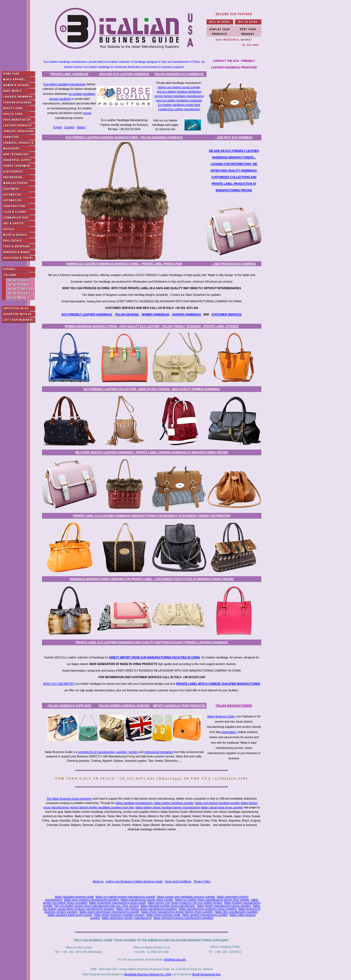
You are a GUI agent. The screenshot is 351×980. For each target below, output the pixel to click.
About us (98, 881)
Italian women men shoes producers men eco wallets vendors (185, 903)
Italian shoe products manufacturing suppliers (91, 900)
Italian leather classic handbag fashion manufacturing (168, 807)
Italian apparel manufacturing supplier (205, 915)
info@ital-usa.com (175, 960)
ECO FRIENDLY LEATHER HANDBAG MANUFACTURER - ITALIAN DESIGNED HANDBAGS (124, 137)
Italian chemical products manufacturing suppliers (183, 918)
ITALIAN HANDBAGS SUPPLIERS (70, 706)
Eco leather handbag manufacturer (64, 84)
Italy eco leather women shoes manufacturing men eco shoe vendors (97, 906)
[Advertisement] (153, 856)
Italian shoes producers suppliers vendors (119, 915)
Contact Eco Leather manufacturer (179, 109)
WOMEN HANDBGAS (155, 315)
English (58, 127)
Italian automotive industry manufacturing (127, 918)
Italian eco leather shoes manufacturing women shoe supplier (212, 900)
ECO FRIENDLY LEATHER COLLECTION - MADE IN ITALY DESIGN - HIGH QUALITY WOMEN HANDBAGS (152, 389)
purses (87, 113)
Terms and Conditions (178, 881)
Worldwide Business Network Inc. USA (147, 974)
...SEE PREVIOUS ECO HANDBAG (234, 264)
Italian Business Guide (221, 716)
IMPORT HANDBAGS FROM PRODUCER (179, 706)
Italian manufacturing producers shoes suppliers (208, 909)
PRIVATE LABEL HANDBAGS (69, 74)
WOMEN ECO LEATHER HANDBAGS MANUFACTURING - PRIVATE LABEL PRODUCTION (124, 264)
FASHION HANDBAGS (187, 315)
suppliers (121, 752)
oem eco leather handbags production (179, 100)
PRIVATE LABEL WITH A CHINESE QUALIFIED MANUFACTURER (218, 684)
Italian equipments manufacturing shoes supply (117, 903)
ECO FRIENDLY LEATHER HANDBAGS (87, 315)
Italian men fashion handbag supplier (217, 803)
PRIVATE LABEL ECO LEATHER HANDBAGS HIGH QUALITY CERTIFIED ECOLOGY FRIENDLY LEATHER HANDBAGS (152, 642)
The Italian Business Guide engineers (69, 799)
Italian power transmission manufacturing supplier (109, 912)
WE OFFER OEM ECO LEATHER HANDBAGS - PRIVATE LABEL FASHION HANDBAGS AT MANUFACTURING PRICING (152, 452)
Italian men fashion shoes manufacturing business (146, 909)
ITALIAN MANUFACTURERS (234, 706)
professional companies (159, 752)
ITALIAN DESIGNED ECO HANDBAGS (179, 74)
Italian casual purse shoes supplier (222, 807)
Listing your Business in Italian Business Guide (134, 881)
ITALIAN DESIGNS (127, 315)
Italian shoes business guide (163, 915)
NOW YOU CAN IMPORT (59, 684)
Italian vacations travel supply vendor (70, 915)
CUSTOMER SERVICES (227, 315)
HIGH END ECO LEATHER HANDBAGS (124, 74)
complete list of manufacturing (96, 752)
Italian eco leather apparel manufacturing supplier (125, 897)
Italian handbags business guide (74, 897)
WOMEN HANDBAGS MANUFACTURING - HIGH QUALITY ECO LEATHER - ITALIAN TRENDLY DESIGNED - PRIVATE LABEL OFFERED (152, 326)
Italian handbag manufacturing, (135, 803)
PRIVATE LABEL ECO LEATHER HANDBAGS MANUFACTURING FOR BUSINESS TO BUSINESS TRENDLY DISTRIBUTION (152, 516)
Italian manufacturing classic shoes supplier (147, 900)
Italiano (81, 127)
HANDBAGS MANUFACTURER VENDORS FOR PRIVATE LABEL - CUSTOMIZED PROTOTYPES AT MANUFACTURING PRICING (152, 579)
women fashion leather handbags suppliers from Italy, (102, 807)
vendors (133, 752)
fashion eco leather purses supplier (179, 87)
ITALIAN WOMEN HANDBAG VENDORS (124, 706)
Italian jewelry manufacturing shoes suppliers (224, 906)
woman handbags (60, 99)
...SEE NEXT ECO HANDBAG (234, 137)
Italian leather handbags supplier (174, 803)
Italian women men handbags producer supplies (186, 897)
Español (69, 127)
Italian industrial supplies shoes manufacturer (168, 906)
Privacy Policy (202, 881)
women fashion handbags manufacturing (179, 96)
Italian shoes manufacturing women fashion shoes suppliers (177, 912)
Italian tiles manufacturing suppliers (236, 912)
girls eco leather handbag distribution (179, 92)
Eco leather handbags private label (179, 105)
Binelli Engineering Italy (206, 974)
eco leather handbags (82, 94)
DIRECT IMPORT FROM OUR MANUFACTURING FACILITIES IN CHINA (155, 657)
